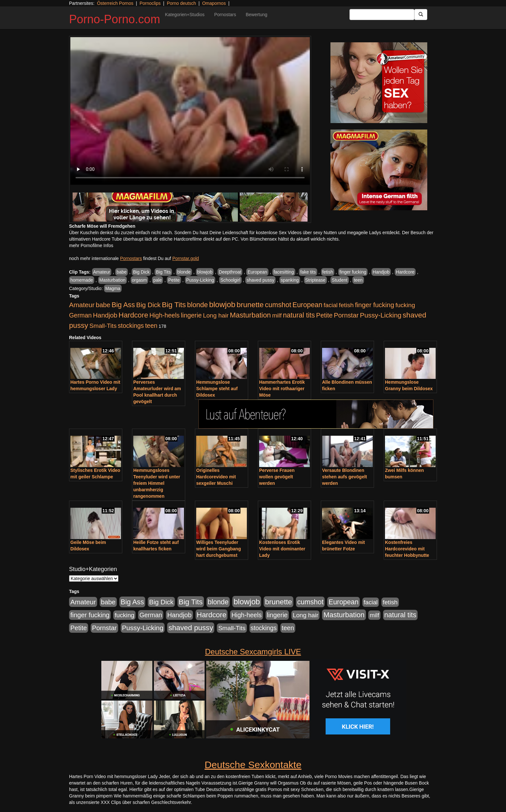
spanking (290, 280)
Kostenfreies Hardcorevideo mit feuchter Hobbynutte (407, 549)
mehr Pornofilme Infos (91, 245)
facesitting (284, 272)
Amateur (102, 272)
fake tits (308, 272)
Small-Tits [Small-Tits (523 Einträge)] (103, 326)
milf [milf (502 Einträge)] (277, 315)
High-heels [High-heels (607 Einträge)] (165, 315)
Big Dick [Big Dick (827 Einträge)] (148, 305)
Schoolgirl (230, 280)
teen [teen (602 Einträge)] (151, 326)
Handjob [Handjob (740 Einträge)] (105, 315)
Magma (113, 288)
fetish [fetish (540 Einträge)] (346, 305)
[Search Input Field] (382, 15)
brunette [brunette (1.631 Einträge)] (250, 305)
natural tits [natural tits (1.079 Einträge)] (299, 315)
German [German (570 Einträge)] (80, 315)
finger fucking (353, 272)
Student (339, 280)
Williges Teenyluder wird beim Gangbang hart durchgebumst (218, 549)
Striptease (315, 280)
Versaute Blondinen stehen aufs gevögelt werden (344, 477)
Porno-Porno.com (115, 19)
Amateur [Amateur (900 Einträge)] (82, 305)
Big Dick (141, 272)
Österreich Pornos (115, 3)
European (257, 272)
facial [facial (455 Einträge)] (331, 305)
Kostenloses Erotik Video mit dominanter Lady (282, 549)
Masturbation (112, 280)
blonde (184, 272)
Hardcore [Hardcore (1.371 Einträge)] (133, 315)
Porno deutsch (181, 3)
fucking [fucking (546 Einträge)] (405, 305)
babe (121, 272)
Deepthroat (230, 272)
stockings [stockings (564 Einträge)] (131, 326)
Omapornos (214, 3)
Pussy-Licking (200, 280)
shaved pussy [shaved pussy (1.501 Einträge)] (191, 628)
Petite (174, 280)
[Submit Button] (421, 15)
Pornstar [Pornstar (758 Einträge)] (346, 315)
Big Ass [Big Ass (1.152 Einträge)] (123, 305)
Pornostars (225, 15)
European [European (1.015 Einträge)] (307, 305)
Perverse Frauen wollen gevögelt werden (277, 477)
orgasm (140, 280)
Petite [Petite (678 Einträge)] (324, 315)
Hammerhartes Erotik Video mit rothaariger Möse (282, 389)
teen (358, 280)
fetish (328, 272)
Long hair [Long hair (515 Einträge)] (216, 315)
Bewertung (256, 15)
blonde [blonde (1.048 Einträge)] (197, 305)
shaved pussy (260, 280)
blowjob (205, 272)
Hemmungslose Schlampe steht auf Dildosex (217, 389)
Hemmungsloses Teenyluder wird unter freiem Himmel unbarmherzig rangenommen (157, 483)
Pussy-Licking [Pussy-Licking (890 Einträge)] (381, 315)
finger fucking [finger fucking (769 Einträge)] (374, 305)
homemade (82, 280)
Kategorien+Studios (185, 15)
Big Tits (163, 272)
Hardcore (405, 272)
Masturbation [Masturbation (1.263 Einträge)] (250, 315)
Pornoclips (150, 3)
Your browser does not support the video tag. (190, 111)
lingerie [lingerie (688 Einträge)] (191, 315)
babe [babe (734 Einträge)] (103, 305)
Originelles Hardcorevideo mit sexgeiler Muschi (216, 477)
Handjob (381, 272)
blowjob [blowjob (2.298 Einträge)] (222, 304)
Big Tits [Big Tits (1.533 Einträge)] (174, 305)
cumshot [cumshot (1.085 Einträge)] (278, 305)
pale (157, 280)
